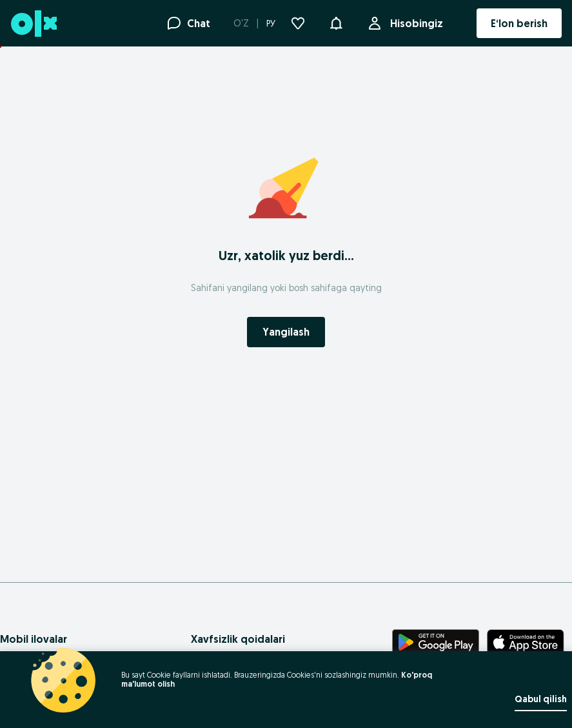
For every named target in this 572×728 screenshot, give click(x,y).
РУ (271, 23)
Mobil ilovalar (34, 639)
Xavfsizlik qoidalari (238, 639)
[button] (336, 22)
